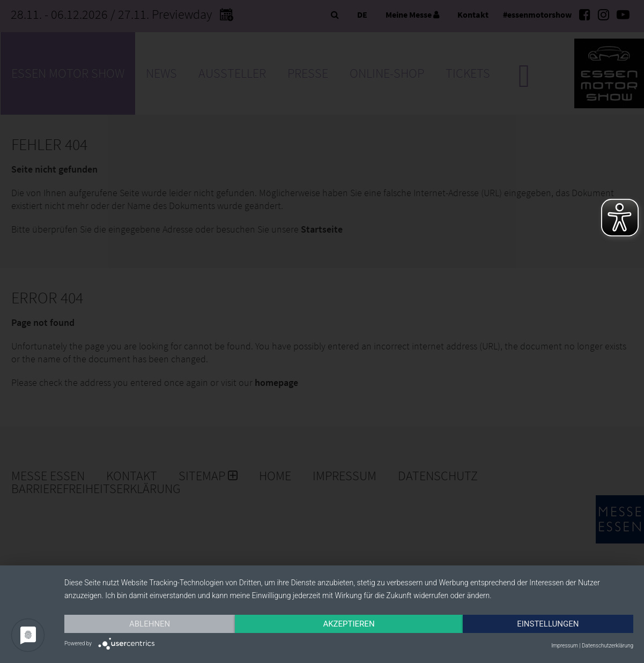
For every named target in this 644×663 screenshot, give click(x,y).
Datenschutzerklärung (608, 646)
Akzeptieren (349, 624)
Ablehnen (150, 624)
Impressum (565, 646)
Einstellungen (548, 624)
